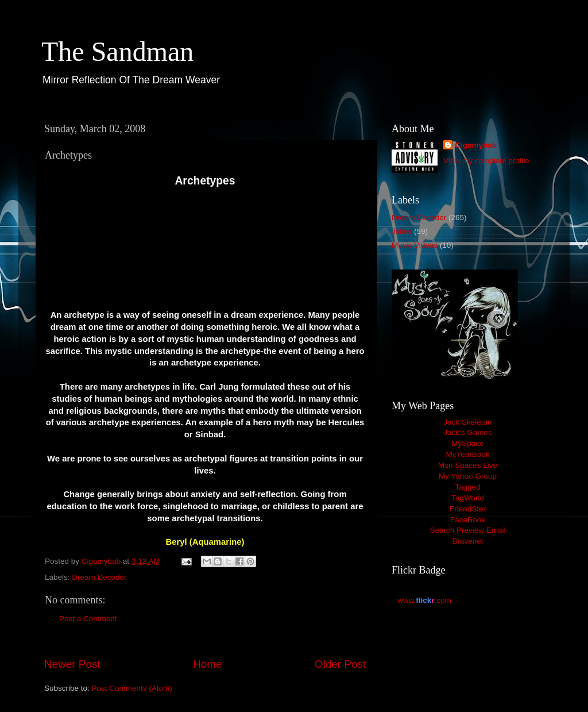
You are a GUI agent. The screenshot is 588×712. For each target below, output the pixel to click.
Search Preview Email (467, 530)
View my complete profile (486, 161)
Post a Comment (88, 619)
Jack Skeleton (467, 422)
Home (207, 664)
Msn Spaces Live (468, 465)
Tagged (467, 487)
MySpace (467, 443)
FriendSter (468, 509)
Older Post (340, 664)
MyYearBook (467, 454)
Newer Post (72, 664)
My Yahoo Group (468, 476)
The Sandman (117, 51)
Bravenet (467, 541)
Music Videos (415, 245)
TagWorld (468, 498)
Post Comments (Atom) (132, 688)
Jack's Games (467, 432)
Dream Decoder (99, 577)
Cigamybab (476, 145)
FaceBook (468, 520)
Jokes (402, 231)
